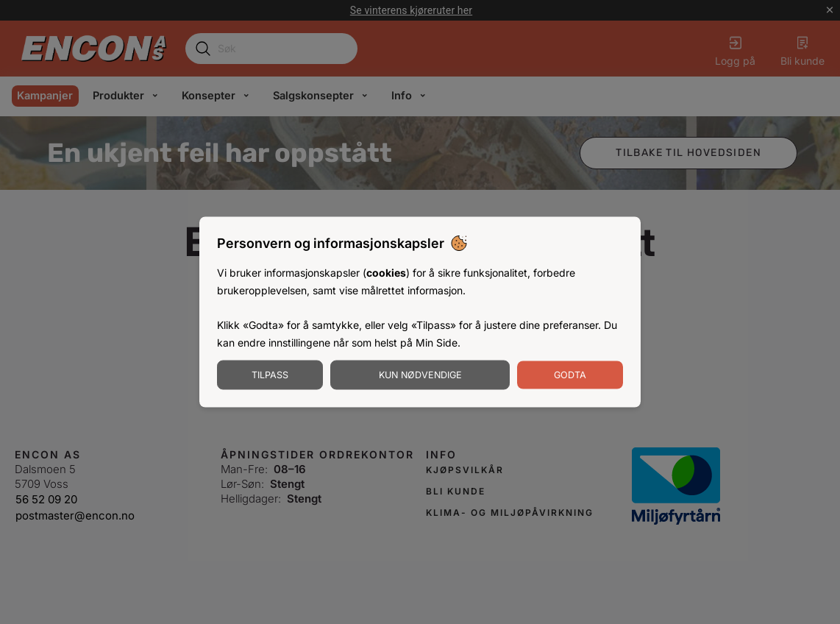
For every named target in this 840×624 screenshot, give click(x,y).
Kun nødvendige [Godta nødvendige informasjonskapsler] (420, 374)
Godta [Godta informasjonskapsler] (570, 374)
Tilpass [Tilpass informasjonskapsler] (270, 374)
